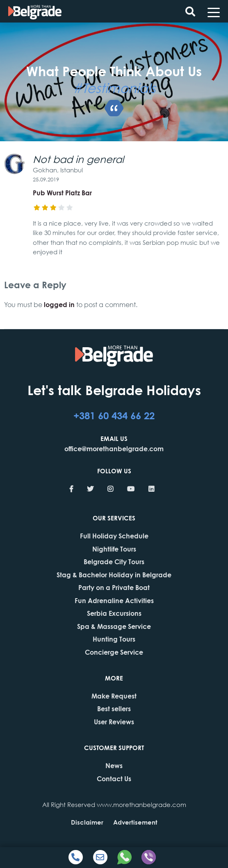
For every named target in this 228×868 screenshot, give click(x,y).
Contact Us (114, 779)
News (114, 765)
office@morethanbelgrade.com (114, 449)
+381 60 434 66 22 (114, 415)
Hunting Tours (114, 639)
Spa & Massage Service (114, 626)
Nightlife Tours (114, 549)
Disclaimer (87, 822)
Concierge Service (114, 652)
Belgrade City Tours (114, 562)
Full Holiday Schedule (114, 536)
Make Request (114, 696)
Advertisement (135, 822)
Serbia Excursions (114, 613)
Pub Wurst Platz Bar (62, 193)
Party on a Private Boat (114, 587)
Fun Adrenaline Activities (114, 600)
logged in (59, 304)
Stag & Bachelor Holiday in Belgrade (114, 575)
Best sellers (114, 709)
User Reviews (114, 722)
